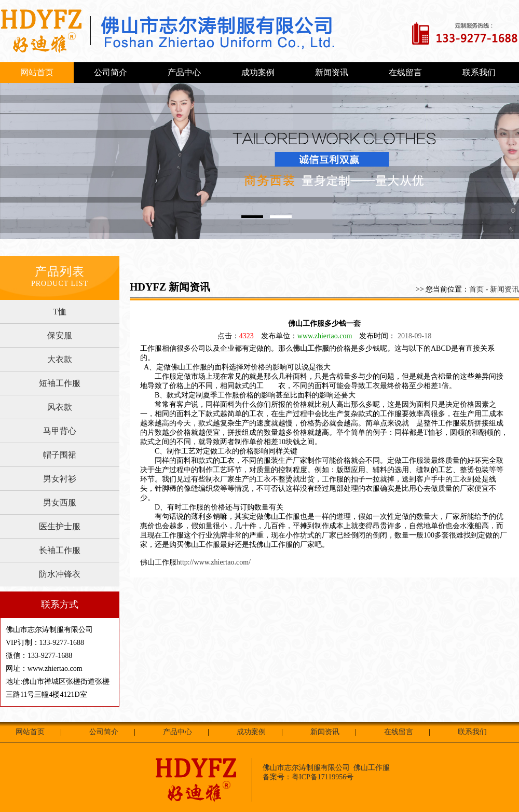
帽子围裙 (60, 455)
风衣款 (60, 407)
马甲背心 (60, 431)
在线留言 (405, 72)
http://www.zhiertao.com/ (214, 562)
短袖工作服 (60, 383)
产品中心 (184, 72)
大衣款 (60, 359)
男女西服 (60, 503)
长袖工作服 (60, 550)
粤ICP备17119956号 (323, 777)
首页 (476, 289)
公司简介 (111, 72)
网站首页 (37, 72)
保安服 (60, 335)
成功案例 (258, 72)
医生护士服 (60, 526)
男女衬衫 (60, 479)
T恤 (60, 312)
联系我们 (479, 72)
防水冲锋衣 (60, 574)
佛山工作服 (311, 348)
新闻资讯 (332, 72)
